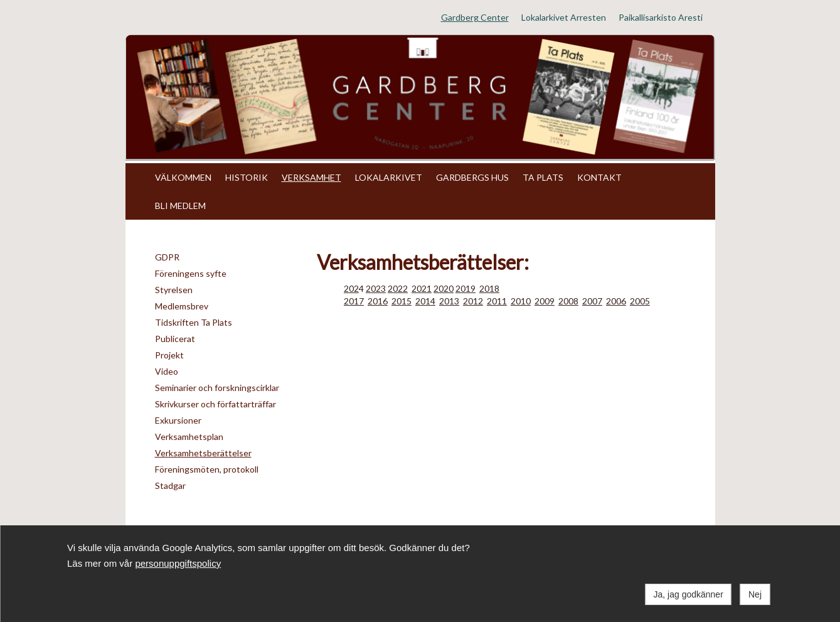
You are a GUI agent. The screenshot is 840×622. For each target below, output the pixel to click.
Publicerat (175, 339)
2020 (444, 288)
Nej (755, 594)
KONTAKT (599, 177)
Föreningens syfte (191, 273)
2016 (378, 301)
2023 (376, 288)
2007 (592, 301)
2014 (425, 301)
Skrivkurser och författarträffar (215, 404)
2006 (616, 301)
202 (351, 288)
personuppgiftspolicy (178, 563)
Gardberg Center (475, 17)
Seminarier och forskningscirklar (217, 388)
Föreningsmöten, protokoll (207, 469)
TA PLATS (543, 177)
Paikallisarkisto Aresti (661, 17)
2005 (640, 301)
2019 (465, 288)
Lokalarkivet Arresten (564, 17)
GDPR (167, 257)
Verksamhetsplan (189, 437)
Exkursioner (178, 420)
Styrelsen (174, 290)
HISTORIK (247, 177)
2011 (497, 301)
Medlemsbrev (182, 306)
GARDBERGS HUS (472, 177)
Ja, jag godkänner (688, 594)
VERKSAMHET (311, 177)
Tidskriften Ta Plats (194, 322)
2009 (545, 301)
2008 (568, 301)
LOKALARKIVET (389, 177)
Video (167, 371)
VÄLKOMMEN (183, 177)
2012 (473, 301)
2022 (398, 288)
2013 (449, 301)
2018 (489, 288)
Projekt (169, 355)
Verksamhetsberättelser (203, 453)
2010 (521, 301)
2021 (422, 288)
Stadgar (170, 485)
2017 (354, 301)
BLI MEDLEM (180, 206)
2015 (401, 301)
